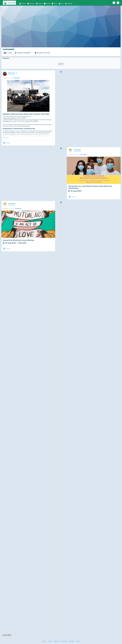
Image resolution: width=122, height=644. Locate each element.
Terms (50, 641)
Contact (72, 641)
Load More (7, 635)
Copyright (64, 641)
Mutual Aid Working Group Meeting (18, 240)
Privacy (56, 641)
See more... (6, 138)
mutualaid (16, 78)
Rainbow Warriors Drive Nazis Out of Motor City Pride (26, 114)
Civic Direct (77, 150)
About (44, 641)
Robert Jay (13, 73)
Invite (78, 641)
